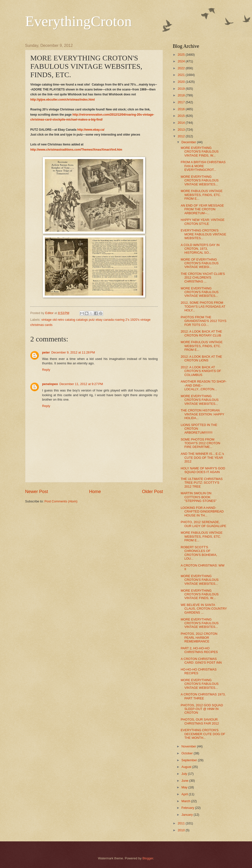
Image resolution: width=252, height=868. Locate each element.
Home (95, 492)
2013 (182, 130)
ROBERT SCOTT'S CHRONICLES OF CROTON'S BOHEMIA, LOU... (199, 553)
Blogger (148, 858)
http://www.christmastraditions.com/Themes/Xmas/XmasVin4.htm (76, 150)
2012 (182, 136)
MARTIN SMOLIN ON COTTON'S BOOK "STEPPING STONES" (199, 497)
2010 (182, 830)
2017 (182, 102)
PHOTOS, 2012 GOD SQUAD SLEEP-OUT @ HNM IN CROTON (202, 709)
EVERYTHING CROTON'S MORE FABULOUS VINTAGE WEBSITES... (203, 234)
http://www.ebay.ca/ (91, 130)
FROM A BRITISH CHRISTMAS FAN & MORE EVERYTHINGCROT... (203, 166)
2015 (182, 116)
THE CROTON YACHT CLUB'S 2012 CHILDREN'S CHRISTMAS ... (203, 278)
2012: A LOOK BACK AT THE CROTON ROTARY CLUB (201, 333)
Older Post (152, 492)
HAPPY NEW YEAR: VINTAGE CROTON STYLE (203, 222)
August (187, 767)
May (185, 787)
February (188, 808)
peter (46, 352)
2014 (182, 123)
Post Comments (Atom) (61, 501)
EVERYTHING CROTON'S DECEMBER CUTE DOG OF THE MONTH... (203, 734)
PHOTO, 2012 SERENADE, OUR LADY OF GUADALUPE (203, 524)
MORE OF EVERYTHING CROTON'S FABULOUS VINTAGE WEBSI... (200, 263)
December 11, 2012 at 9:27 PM (81, 384)
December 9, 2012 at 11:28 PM (73, 352)
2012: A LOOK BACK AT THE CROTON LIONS (201, 358)
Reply (46, 370)
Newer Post (37, 492)
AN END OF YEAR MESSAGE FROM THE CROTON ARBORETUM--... (202, 209)
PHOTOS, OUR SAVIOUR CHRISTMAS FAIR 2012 (200, 721)
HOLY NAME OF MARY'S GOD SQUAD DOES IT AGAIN (203, 470)
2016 (182, 109)
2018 (182, 95)
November (189, 746)
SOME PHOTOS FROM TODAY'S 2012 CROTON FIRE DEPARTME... (200, 443)
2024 (182, 61)
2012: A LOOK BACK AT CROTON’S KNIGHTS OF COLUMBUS (201, 371)
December (189, 142)
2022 (182, 68)
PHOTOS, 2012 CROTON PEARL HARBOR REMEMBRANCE (199, 638)
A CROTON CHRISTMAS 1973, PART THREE (203, 696)
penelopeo (50, 384)
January (187, 815)
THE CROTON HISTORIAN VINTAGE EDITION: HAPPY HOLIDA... (202, 414)
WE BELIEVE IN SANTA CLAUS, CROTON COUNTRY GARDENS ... (204, 609)
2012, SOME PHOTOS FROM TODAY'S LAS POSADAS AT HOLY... (203, 306)
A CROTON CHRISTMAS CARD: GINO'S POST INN (201, 661)
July (185, 774)
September (190, 760)
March (186, 801)
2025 (182, 55)
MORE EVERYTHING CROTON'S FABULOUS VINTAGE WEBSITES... (200, 180)
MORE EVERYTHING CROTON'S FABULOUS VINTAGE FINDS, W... (200, 152)
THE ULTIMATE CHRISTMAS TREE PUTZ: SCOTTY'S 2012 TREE (202, 483)
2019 (182, 89)
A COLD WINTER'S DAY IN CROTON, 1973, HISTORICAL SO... (200, 249)
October (187, 753)
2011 (182, 823)
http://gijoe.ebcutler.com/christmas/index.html (63, 100)
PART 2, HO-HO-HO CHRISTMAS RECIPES (199, 650)
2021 (182, 75)
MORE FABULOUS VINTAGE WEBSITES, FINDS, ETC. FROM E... (202, 195)
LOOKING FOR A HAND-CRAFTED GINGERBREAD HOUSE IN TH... (202, 512)
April (185, 794)
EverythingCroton (78, 21)
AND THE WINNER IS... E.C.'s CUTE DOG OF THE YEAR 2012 (202, 458)
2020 (182, 82)
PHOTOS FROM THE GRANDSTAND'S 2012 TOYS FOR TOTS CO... (204, 321)
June (185, 781)
